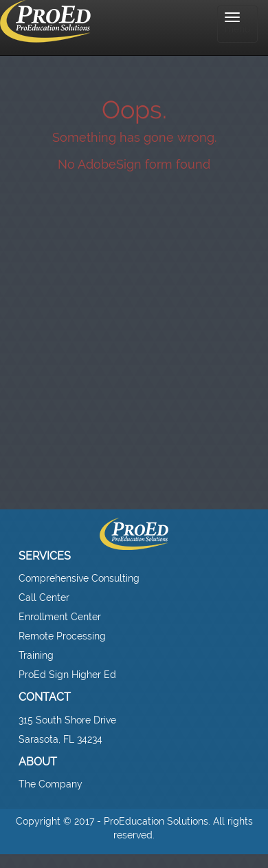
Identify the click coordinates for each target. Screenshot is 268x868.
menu (237, 23)
